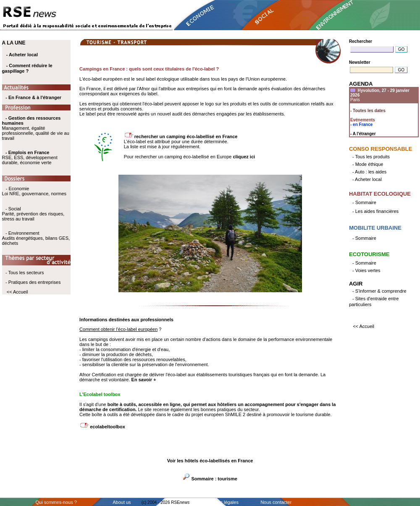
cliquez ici (244, 157)
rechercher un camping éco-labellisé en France (186, 136)
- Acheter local (22, 55)
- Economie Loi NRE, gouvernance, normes (34, 191)
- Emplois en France (28, 152)
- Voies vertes (366, 270)
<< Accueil (17, 292)
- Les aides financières (375, 211)
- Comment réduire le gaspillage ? (27, 68)
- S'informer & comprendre (379, 291)
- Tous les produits (371, 157)
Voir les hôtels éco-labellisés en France (210, 461)
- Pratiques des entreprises (33, 282)
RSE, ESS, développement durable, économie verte (30, 160)
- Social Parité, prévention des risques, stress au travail (33, 214)
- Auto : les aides (369, 172)
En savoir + (144, 380)
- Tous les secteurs (25, 273)
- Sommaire (364, 202)
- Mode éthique (368, 164)
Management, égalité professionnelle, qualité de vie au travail (36, 128)
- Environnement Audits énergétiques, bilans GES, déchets (36, 238)
